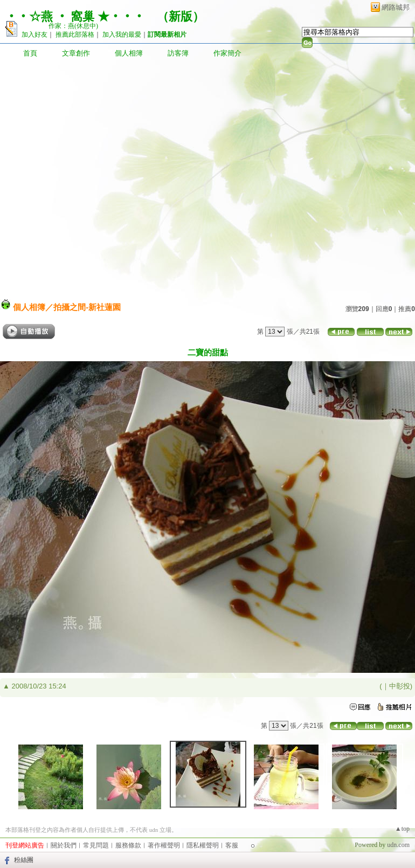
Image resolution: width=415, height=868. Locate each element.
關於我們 (64, 845)
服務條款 (128, 845)
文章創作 (76, 53)
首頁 (30, 53)
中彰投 (400, 686)
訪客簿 (178, 53)
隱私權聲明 (203, 845)
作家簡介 (227, 53)
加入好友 (34, 35)
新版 (181, 16)
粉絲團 (24, 860)
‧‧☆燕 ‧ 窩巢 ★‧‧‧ (75, 16)
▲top (402, 829)
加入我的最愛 (122, 35)
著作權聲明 (164, 845)
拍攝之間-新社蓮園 (87, 307)
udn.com (398, 845)
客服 (232, 845)
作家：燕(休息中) (73, 26)
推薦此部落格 (75, 35)
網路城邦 (396, 7)
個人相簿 (129, 53)
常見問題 (96, 845)
